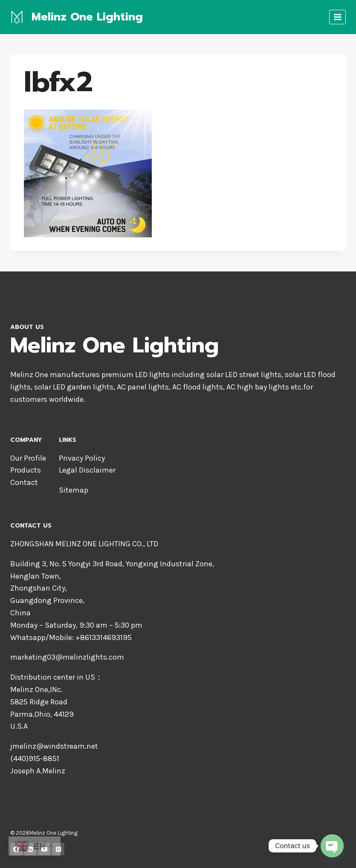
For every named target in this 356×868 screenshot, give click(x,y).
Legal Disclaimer (87, 470)
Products (26, 470)
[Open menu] (337, 17)
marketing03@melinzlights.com (67, 657)
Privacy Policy (82, 458)
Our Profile (28, 458)
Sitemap (74, 490)
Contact (24, 482)
